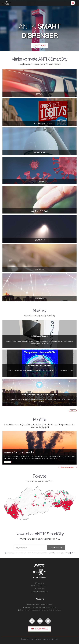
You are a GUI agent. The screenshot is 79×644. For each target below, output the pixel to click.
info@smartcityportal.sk (39, 592)
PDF (72, 553)
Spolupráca (40, 629)
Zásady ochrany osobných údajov (39, 605)
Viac (73, 411)
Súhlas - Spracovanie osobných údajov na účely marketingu (40, 610)
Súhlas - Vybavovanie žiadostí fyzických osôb (39, 607)
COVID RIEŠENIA (39, 182)
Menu (73, 2)
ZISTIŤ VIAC (40, 46)
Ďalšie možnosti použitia (68, 467)
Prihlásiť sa (56, 548)
